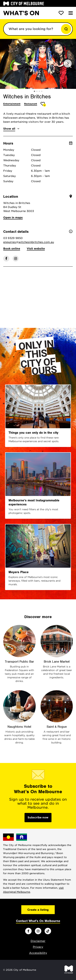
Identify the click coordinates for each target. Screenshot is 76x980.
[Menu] (71, 13)
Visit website (36, 249)
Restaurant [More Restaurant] (31, 104)
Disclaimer (38, 941)
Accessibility (38, 953)
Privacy (38, 947)
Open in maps (13, 218)
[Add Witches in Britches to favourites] (43, 104)
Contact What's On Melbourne (38, 921)
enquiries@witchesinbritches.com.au (29, 242)
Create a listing (38, 910)
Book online (12, 249)
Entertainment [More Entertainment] (12, 104)
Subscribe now (38, 817)
